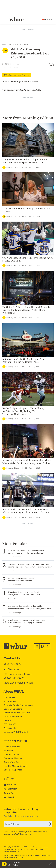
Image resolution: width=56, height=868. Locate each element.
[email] (28, 824)
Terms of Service (12, 857)
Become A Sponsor (13, 770)
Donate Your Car (12, 762)
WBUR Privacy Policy (30, 847)
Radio (10, 44)
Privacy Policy (46, 855)
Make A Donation (12, 747)
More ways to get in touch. (18, 683)
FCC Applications (10, 849)
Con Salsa (13, 865)
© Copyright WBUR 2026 (12, 847)
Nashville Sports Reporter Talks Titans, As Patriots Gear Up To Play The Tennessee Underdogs (23, 411)
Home (4, 44)
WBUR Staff (10, 724)
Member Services (12, 754)
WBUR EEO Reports (38, 849)
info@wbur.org (12, 669)
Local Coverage (14, 557)
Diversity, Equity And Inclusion (18, 705)
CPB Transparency (13, 717)
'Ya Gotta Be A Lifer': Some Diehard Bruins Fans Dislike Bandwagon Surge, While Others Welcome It (28, 310)
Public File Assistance (11, 852)
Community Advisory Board (17, 713)
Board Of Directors (13, 709)
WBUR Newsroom (12, 64)
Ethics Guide (10, 728)
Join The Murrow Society (15, 766)
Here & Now (12, 599)
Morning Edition (21, 44)
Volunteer (8, 751)
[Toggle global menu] (5, 20)
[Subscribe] (49, 824)
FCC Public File (23, 849)
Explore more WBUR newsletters (17, 834)
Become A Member (13, 758)
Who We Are (9, 697)
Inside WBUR (10, 701)
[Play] (4, 167)
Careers (7, 720)
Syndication (44, 847)
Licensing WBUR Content (16, 732)
